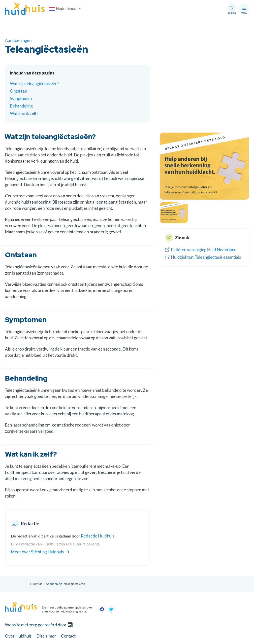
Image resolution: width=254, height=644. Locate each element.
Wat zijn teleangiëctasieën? (34, 84)
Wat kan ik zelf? (24, 113)
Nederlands (63, 9)
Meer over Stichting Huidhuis (40, 552)
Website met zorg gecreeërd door (36, 625)
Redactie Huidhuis (97, 536)
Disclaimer (46, 636)
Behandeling (21, 106)
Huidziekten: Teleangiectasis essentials (203, 257)
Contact (68, 636)
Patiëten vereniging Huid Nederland (201, 250)
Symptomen (21, 98)
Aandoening (54, 584)
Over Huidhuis (18, 636)
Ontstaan (18, 91)
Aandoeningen (18, 40)
